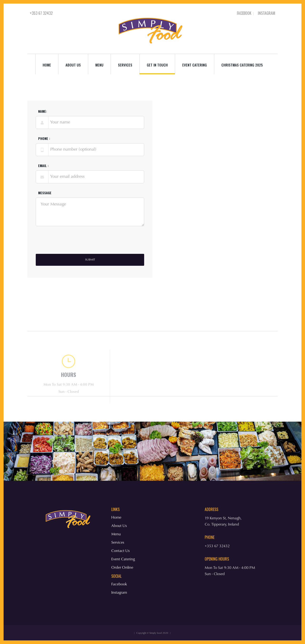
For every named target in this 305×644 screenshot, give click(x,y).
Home (47, 65)
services (125, 65)
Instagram (267, 13)
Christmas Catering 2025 (242, 65)
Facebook (244, 13)
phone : (44, 139)
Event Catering (195, 65)
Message (45, 194)
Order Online (122, 568)
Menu (99, 65)
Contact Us (120, 551)
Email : (43, 167)
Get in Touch (157, 65)
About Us (119, 526)
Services (118, 543)
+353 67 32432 (41, 13)
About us (73, 65)
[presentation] (72, 244)
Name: (43, 112)
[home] (151, 29)
